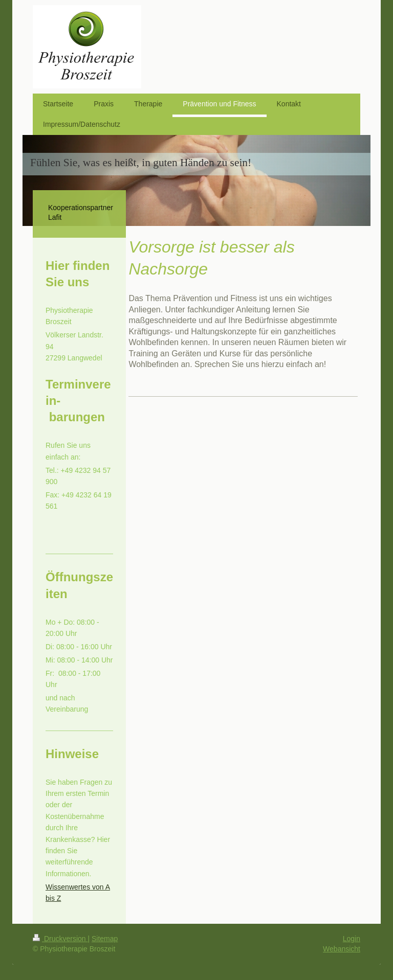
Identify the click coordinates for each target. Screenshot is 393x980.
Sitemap (105, 939)
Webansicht (342, 949)
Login (352, 939)
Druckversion (60, 939)
